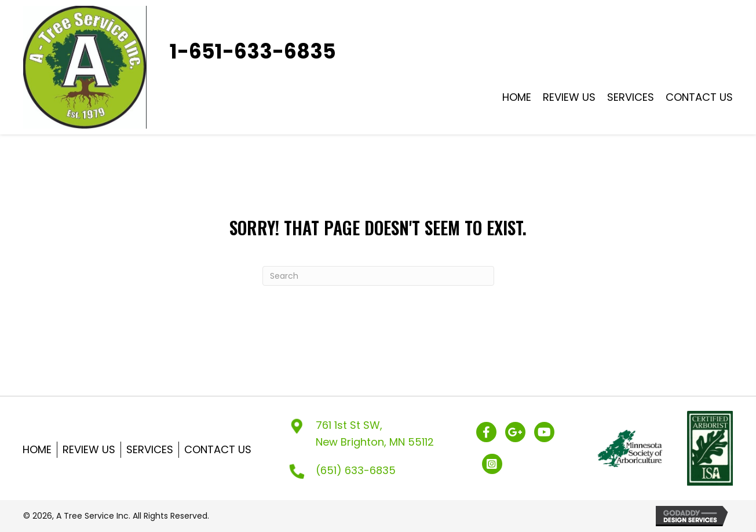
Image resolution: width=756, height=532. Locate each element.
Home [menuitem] (37, 449)
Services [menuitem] (150, 449)
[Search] (378, 276)
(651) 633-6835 (356, 470)
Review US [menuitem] (89, 449)
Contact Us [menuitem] (218, 449)
